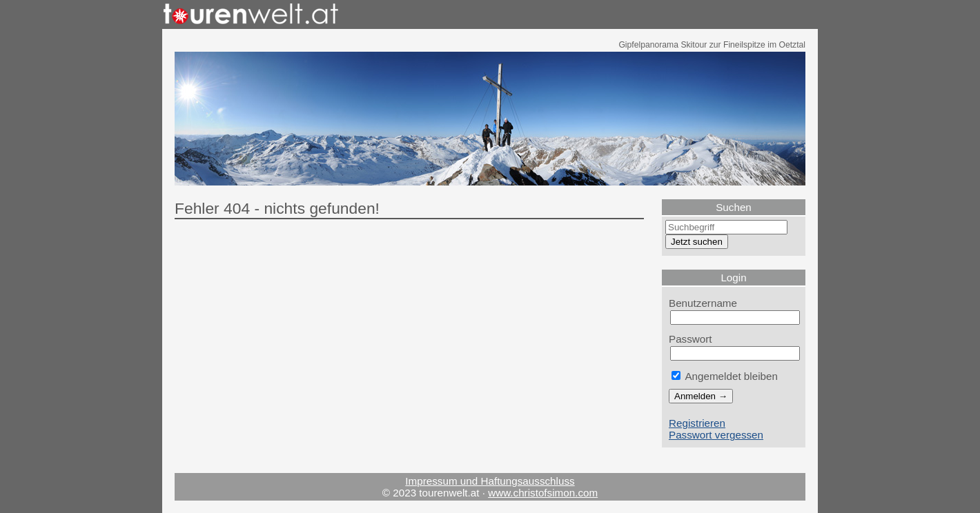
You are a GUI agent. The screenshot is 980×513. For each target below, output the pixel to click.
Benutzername (703, 303)
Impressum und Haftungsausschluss (490, 481)
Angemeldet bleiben (725, 376)
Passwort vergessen (716, 435)
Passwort (690, 339)
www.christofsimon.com (543, 493)
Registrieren (697, 423)
